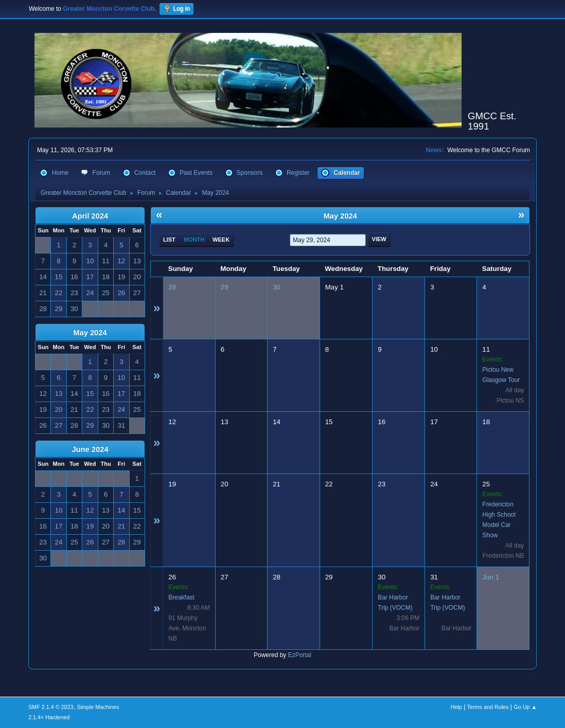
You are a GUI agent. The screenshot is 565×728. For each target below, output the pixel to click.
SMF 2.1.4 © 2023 (51, 707)
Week (221, 240)
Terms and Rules (488, 707)
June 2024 (90, 449)
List (169, 240)
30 (277, 287)
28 (172, 287)
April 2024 (90, 216)
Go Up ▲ (525, 707)
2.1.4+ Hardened (49, 717)
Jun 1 (491, 577)
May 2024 (90, 333)
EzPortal (300, 655)
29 (225, 287)
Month (194, 240)
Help (456, 707)
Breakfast (181, 597)
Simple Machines (98, 707)
